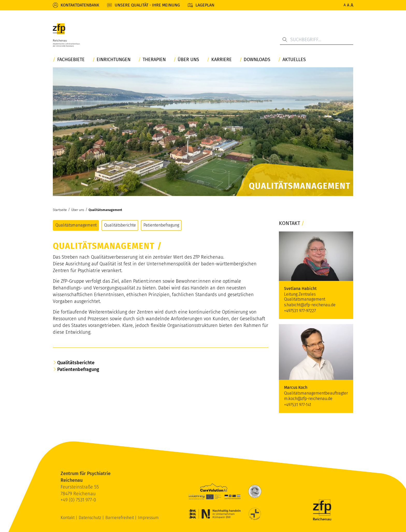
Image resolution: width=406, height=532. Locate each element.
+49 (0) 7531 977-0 (78, 500)
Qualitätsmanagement (105, 210)
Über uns (78, 210)
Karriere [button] (222, 60)
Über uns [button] (188, 60)
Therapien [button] (154, 60)
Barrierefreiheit (120, 518)
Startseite (60, 210)
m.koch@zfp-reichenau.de (308, 399)
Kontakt (68, 518)
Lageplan (205, 5)
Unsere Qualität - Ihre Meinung (147, 5)
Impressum (148, 518)
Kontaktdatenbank (80, 5)
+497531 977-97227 (300, 311)
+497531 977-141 (298, 405)
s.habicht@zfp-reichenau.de (310, 305)
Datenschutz (90, 518)
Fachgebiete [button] (71, 60)
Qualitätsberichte (120, 225)
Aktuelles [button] (294, 60)
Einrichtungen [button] (114, 60)
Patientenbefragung (161, 225)
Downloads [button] (257, 60)
